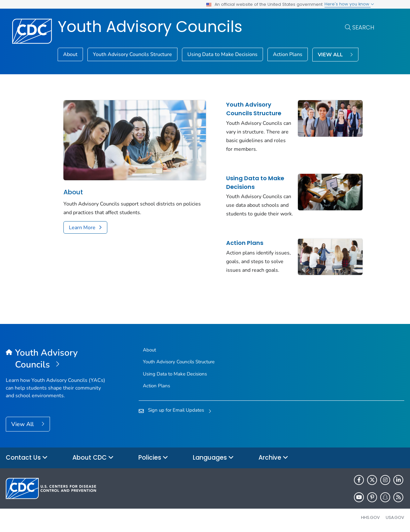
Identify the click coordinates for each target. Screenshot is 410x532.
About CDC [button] (93, 458)
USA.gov (395, 517)
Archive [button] (273, 458)
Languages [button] (213, 458)
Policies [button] (153, 458)
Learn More (82, 228)
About (70, 54)
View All (23, 424)
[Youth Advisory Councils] (56, 359)
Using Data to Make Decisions (222, 54)
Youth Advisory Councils (150, 27)
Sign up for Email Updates (176, 410)
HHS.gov (370, 517)
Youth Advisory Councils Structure (132, 54)
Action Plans (288, 54)
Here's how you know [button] (349, 4)
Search (363, 27)
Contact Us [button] (27, 458)
